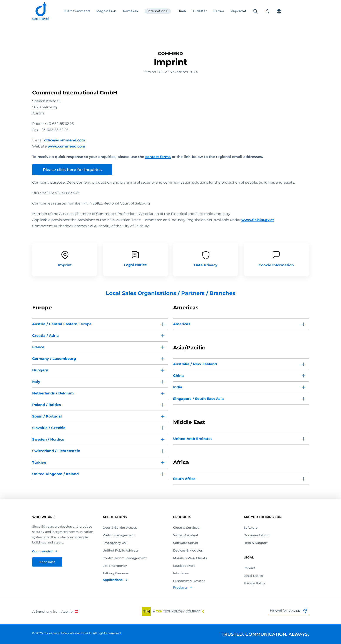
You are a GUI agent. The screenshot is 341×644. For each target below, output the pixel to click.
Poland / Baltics (47, 405)
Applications (113, 580)
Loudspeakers (184, 566)
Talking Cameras (116, 573)
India (178, 387)
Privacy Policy (254, 583)
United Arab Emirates (193, 439)
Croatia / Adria (45, 336)
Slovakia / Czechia (49, 428)
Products (181, 587)
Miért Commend (77, 11)
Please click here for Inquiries (72, 170)
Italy (36, 382)
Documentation (256, 535)
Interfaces (181, 573)
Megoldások (106, 11)
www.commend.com (66, 146)
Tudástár (200, 11)
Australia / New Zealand (195, 364)
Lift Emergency (115, 566)
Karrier (219, 11)
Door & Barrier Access (120, 528)
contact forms (158, 157)
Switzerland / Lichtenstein (56, 451)
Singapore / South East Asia (198, 399)
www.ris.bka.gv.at (258, 220)
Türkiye (39, 462)
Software (251, 528)
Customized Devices (189, 581)
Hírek (182, 11)
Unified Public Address (121, 550)
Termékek (130, 11)
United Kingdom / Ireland (55, 474)
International (158, 11)
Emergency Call (115, 543)
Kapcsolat (239, 11)
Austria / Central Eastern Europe (62, 324)
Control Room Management (125, 558)
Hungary (40, 370)
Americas (182, 324)
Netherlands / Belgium (53, 393)
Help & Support (256, 543)
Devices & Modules (188, 550)
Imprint (250, 568)
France (38, 347)
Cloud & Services (186, 528)
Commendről (43, 551)
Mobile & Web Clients (190, 558)
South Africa (184, 479)
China (178, 376)
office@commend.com (65, 140)
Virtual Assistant (186, 535)
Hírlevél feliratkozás (289, 611)
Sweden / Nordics (48, 439)
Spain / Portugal (47, 416)
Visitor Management (119, 535)
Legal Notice (253, 576)
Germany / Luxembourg (54, 359)
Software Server (186, 543)
